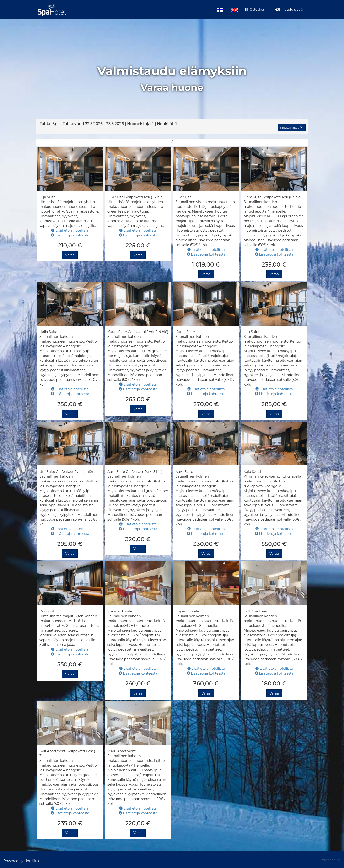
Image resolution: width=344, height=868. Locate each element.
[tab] (172, 126)
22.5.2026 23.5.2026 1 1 (108, 124)
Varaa (70, 255)
